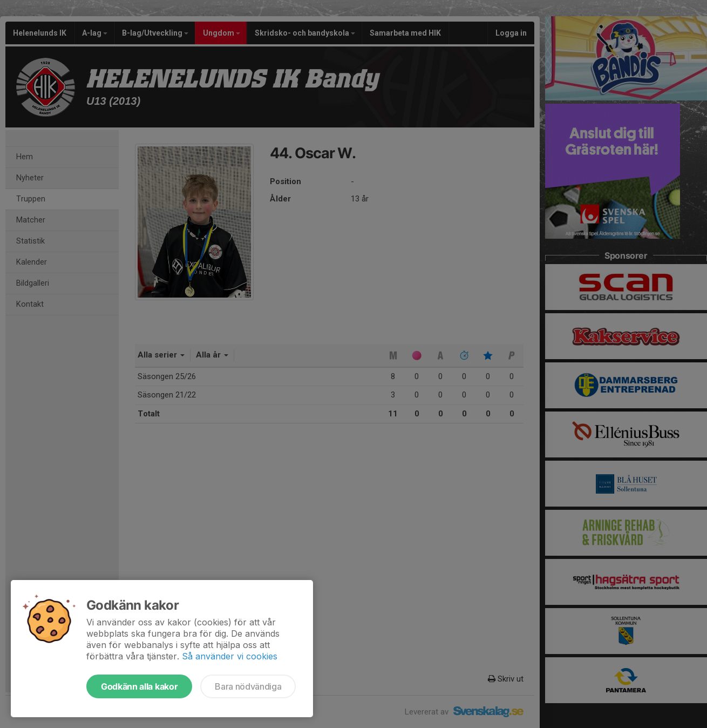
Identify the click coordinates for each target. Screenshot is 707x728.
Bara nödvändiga (248, 686)
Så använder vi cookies (230, 656)
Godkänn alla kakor (139, 686)
